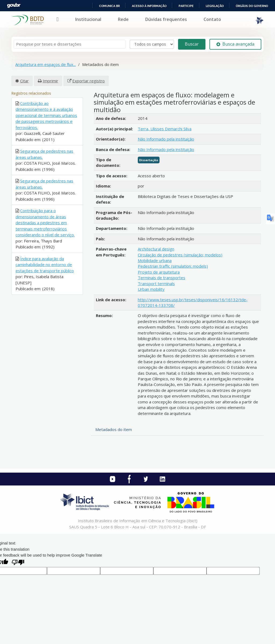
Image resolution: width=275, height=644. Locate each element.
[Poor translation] (18, 563)
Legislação (215, 6)
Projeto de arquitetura (159, 272)
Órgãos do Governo (252, 6)
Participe (186, 6)
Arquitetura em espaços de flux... (46, 64)
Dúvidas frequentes (166, 19)
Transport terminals (156, 284)
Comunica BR (109, 6)
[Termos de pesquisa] (70, 44)
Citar (24, 81)
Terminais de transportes (162, 278)
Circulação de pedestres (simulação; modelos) (180, 255)
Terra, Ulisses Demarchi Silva (165, 129)
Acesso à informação (149, 6)
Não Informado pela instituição (166, 139)
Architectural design (156, 249)
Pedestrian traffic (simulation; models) (173, 266)
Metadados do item (114, 429)
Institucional (88, 19)
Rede (123, 19)
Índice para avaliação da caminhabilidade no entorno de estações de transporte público (45, 265)
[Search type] (152, 44)
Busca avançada (235, 44)
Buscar (192, 44)
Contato (212, 19)
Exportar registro (88, 81)
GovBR (14, 5)
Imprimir (50, 81)
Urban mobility (151, 289)
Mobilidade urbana (155, 260)
